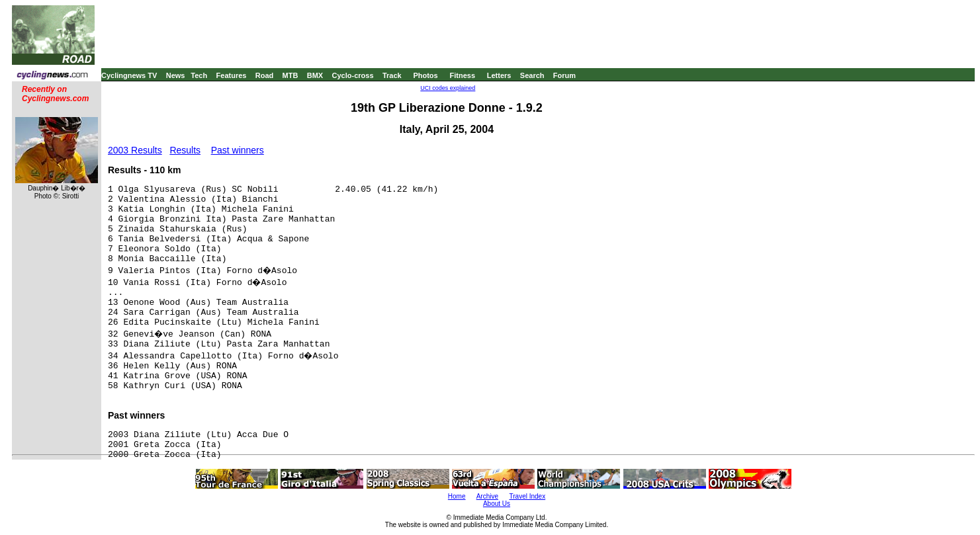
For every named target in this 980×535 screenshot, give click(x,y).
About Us (497, 504)
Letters (499, 75)
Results (185, 150)
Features (232, 75)
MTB (290, 75)
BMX (315, 75)
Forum (564, 75)
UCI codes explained (448, 88)
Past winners (238, 150)
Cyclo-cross (353, 75)
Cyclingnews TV (129, 75)
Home (457, 496)
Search (532, 75)
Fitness (462, 75)
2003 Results (135, 150)
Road (265, 75)
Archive (487, 496)
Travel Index (528, 496)
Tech (199, 75)
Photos (425, 75)
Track (392, 75)
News (176, 75)
